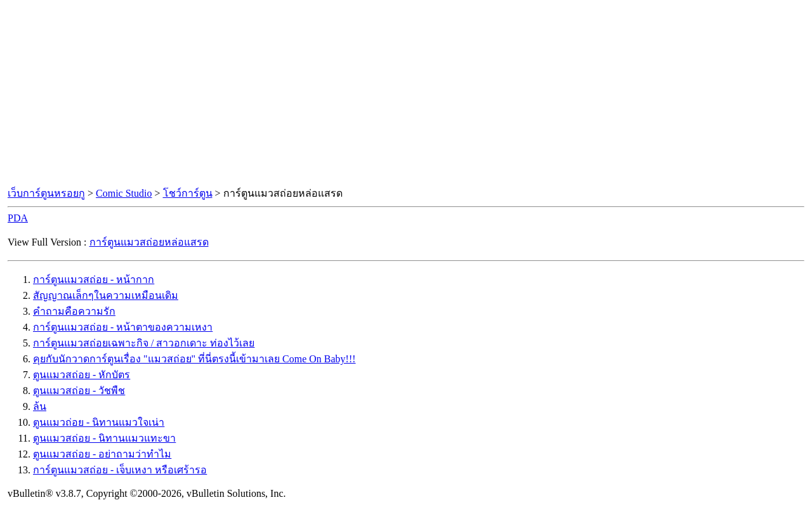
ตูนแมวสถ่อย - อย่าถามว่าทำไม (102, 454)
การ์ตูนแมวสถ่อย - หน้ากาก (94, 280)
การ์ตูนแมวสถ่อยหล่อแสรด (149, 242)
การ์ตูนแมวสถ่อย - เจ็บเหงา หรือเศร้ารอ (120, 470)
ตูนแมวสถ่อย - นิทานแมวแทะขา (104, 438)
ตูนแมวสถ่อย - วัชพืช (79, 391)
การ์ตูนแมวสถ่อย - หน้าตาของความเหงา (123, 327)
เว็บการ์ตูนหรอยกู (46, 193)
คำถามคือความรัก (74, 311)
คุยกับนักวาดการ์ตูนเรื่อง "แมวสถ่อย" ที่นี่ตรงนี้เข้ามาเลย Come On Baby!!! (194, 359)
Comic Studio (124, 193)
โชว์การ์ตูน (188, 193)
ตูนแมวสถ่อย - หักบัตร (82, 375)
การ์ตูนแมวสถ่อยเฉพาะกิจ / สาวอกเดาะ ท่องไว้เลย (144, 343)
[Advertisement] (406, 94)
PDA (18, 218)
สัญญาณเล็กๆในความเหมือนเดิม (106, 295)
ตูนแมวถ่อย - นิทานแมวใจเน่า (99, 422)
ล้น (40, 406)
